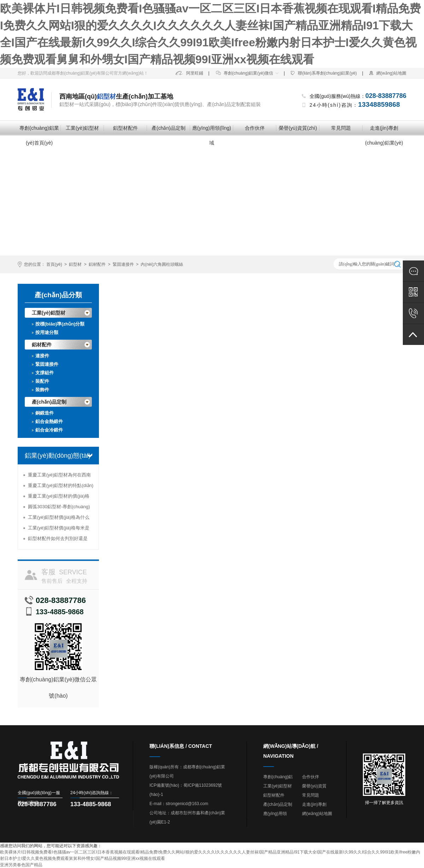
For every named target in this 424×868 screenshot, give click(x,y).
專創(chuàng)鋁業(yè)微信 (245, 73)
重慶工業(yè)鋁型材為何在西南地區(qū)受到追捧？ (59, 476)
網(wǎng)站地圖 (387, 73)
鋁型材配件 (125, 128)
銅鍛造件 (45, 413)
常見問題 (341, 128)
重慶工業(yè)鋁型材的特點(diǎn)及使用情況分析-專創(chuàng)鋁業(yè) (61, 487)
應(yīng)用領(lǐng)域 (212, 130)
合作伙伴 (255, 128)
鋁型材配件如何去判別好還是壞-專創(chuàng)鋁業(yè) (58, 540)
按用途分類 (47, 332)
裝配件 (42, 381)
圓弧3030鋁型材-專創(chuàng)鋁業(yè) (59, 508)
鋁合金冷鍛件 (49, 430)
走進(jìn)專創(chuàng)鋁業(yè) (384, 130)
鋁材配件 (97, 264)
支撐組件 (45, 373)
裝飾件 (42, 390)
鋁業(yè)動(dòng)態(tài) (58, 456)
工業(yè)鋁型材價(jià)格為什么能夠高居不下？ (59, 519)
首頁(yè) (54, 264)
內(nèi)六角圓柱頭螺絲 (162, 264)
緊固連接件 (123, 264)
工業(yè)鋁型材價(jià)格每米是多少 (59, 529)
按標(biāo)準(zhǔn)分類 (60, 324)
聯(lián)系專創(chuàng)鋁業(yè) (323, 73)
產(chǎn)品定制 (169, 128)
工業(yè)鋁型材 (82, 128)
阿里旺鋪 (189, 73)
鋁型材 (75, 264)
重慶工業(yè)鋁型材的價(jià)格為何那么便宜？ (59, 497)
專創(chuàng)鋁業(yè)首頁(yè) (39, 130)
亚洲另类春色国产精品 (21, 865)
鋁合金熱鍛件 (49, 421)
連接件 (42, 356)
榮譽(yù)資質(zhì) (298, 128)
